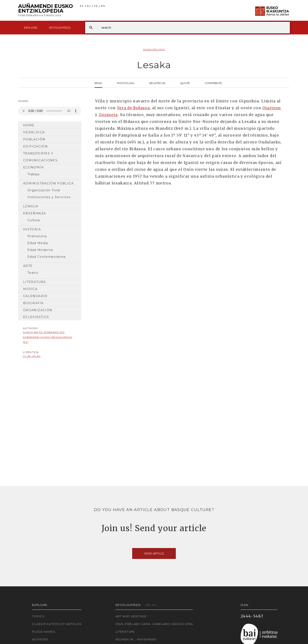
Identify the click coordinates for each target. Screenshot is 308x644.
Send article (154, 553)
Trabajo (34, 174)
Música (30, 289)
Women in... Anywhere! (136, 639)
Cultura (34, 220)
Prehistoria (37, 236)
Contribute (213, 83)
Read (98, 83)
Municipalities (154, 49)
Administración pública (48, 183)
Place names (44, 632)
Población (34, 139)
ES (82, 6)
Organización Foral (44, 190)
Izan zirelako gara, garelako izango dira (154, 624)
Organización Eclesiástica (38, 314)
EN (103, 6)
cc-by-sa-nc (32, 356)
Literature (125, 632)
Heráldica (34, 132)
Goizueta (108, 115)
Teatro (33, 273)
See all (151, 605)
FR (96, 6)
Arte (28, 266)
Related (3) (157, 83)
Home (29, 125)
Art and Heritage (131, 616)
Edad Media (38, 243)
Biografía (33, 303)
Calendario (35, 296)
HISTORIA (32, 229)
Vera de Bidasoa (133, 108)
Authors (40, 639)
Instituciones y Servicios (49, 197)
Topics (38, 616)
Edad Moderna (40, 250)
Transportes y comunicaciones (40, 157)
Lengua (31, 206)
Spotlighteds (60, 28)
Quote (185, 83)
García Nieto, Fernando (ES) (44, 332)
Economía (33, 167)
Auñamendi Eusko (46, 10)
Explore (31, 28)
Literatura (35, 282)
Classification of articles (57, 624)
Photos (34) (126, 83)
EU (89, 6)
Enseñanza (35, 213)
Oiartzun (272, 108)
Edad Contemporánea (46, 257)
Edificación (35, 146)
